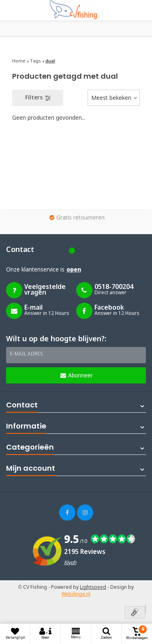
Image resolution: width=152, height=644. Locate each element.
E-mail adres (27, 354)
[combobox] (114, 98)
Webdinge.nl (76, 594)
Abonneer (77, 375)
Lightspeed (93, 588)
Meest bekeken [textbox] (111, 98)
